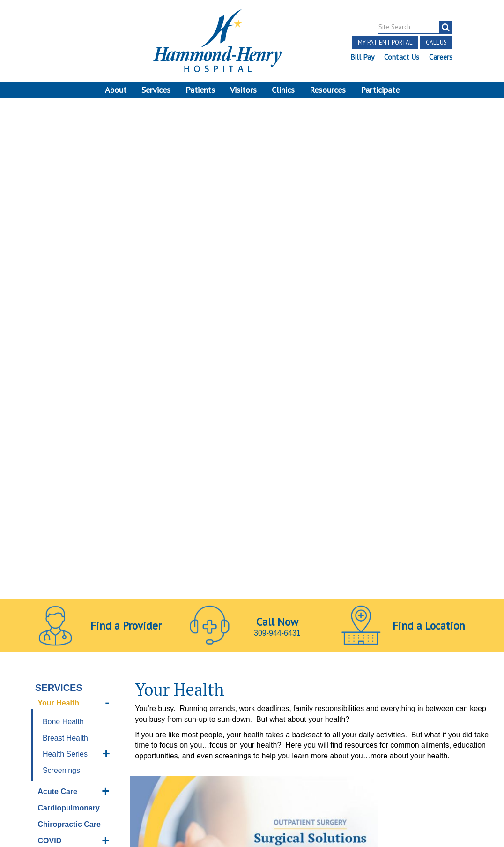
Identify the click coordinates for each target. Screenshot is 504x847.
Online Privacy (132, 761)
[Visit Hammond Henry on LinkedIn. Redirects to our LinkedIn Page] (107, 719)
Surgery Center (65, 624)
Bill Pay (362, 57)
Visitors (243, 90)
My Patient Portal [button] (385, 42)
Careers (440, 57)
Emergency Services (58, 396)
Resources (328, 90)
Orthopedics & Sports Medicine (67, 526)
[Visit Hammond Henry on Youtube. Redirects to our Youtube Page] (85, 719)
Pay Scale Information (252, 819)
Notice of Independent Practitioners (98, 739)
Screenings (61, 293)
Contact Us (401, 57)
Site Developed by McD (252, 772)
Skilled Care (59, 564)
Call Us (436, 42)
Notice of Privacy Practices (57, 761)
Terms (23, 739)
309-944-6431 (277, 148)
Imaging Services (69, 444)
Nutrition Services (54, 499)
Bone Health (63, 244)
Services (156, 90)
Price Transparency (46, 750)
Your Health (59, 226)
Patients (200, 90)
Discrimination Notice (120, 750)
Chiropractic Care (69, 347)
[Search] (445, 27)
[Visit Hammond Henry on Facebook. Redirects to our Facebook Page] (62, 719)
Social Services (65, 607)
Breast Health (65, 260)
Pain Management (70, 547)
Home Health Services (61, 423)
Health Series (65, 277)
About (116, 90)
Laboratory (58, 461)
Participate (380, 90)
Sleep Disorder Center (64, 585)
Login (84, 771)
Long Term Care (67, 477)
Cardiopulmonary (69, 331)
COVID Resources (57, 368)
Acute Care (58, 314)
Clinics (283, 90)
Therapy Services (53, 645)
